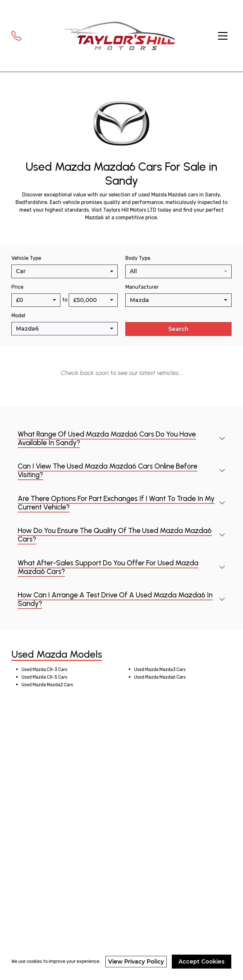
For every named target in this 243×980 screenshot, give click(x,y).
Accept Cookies (202, 961)
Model (18, 316)
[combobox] (65, 271)
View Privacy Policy (136, 961)
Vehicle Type (26, 258)
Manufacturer (142, 287)
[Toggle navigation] (223, 36)
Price (17, 287)
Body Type (138, 258)
